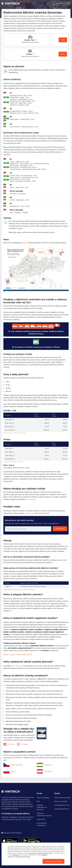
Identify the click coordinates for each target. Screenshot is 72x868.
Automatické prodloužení (42, 824)
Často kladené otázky (62, 798)
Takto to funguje (43, 798)
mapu (25, 243)
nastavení (44, 855)
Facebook (9, 744)
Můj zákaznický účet (62, 805)
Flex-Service (17, 666)
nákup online (30, 513)
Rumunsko (27, 819)
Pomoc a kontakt (61, 801)
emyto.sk (31, 499)
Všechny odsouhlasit (53, 861)
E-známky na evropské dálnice (16, 814)
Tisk (38, 801)
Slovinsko (30, 817)
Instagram (22, 744)
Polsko (10, 771)
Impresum (11, 857)
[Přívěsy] (33, 54)
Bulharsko (5, 817)
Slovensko (22, 817)
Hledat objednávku (62, 809)
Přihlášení (60, 529)
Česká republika (13, 765)
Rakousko (44, 771)
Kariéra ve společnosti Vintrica (44, 814)
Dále (63, 40)
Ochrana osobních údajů (22, 857)
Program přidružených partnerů (42, 807)
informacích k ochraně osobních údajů (41, 853)
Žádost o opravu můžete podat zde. (18, 654)
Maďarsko (44, 765)
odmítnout (16, 855)
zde (11, 611)
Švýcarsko (18, 819)
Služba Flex (41, 819)
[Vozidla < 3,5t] (36, 40)
